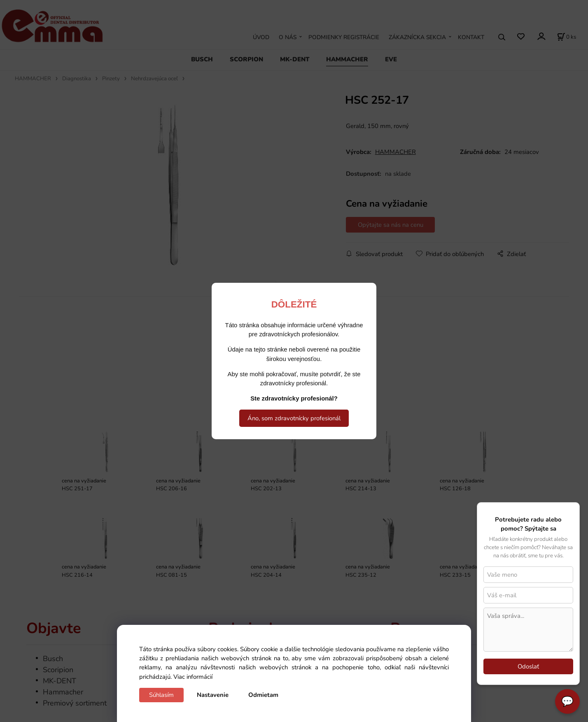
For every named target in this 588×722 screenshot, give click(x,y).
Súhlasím (161, 695)
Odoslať (528, 666)
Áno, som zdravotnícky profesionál (294, 418)
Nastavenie (213, 695)
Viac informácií (193, 677)
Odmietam (263, 695)
